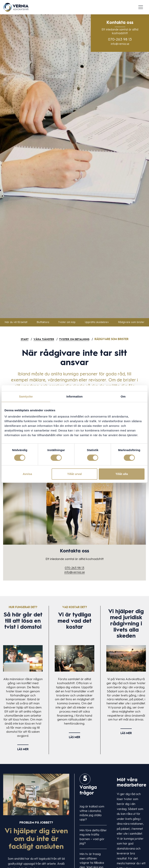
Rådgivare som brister (131, 322)
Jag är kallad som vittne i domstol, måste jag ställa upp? (92, 813)
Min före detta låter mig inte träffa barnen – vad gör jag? (93, 837)
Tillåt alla (122, 474)
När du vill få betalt (16, 322)
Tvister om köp (67, 322)
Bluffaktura (43, 322)
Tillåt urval (75, 474)
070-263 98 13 (120, 40)
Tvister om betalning (75, 339)
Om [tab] (123, 396)
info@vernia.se (120, 44)
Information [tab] (74, 396)
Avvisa (27, 474)
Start (23, 339)
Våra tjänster (43, 339)
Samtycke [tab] (26, 396)
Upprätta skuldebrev (97, 322)
